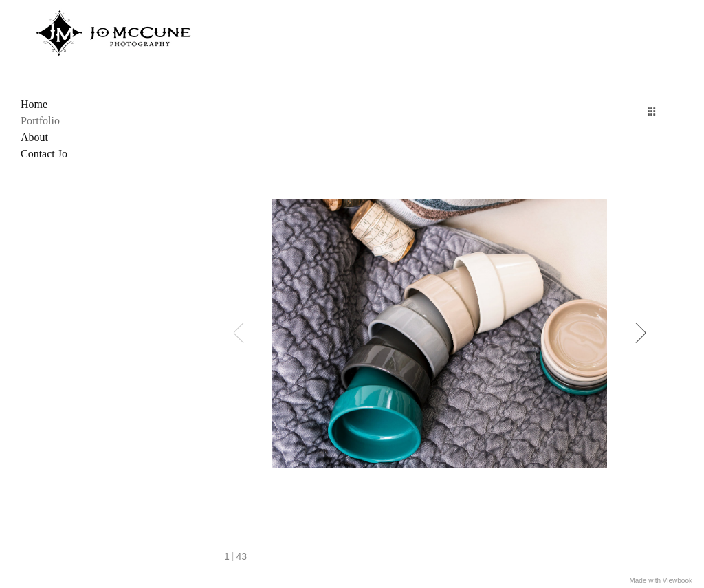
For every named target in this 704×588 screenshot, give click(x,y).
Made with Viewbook (661, 581)
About (34, 137)
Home (34, 104)
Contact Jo (44, 154)
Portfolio (40, 121)
